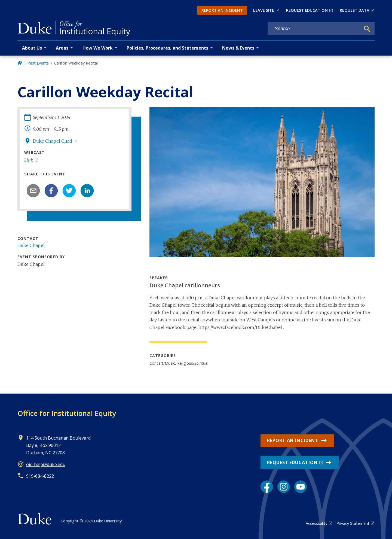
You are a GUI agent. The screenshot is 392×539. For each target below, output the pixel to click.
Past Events (38, 63)
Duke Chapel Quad (53, 141)
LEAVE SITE (264, 10)
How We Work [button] (98, 48)
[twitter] (69, 191)
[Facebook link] (267, 487)
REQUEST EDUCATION (307, 10)
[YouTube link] (301, 487)
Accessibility (316, 523)
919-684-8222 (40, 476)
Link (29, 160)
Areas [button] (62, 48)
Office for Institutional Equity (67, 413)
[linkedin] (87, 191)
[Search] (367, 29)
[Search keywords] (314, 29)
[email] (33, 191)
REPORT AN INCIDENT (222, 10)
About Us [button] (32, 48)
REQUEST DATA (355, 10)
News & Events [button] (238, 48)
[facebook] (51, 191)
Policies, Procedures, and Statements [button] (167, 48)
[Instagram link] (284, 487)
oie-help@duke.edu (46, 464)
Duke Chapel (31, 245)
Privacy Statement (353, 523)
